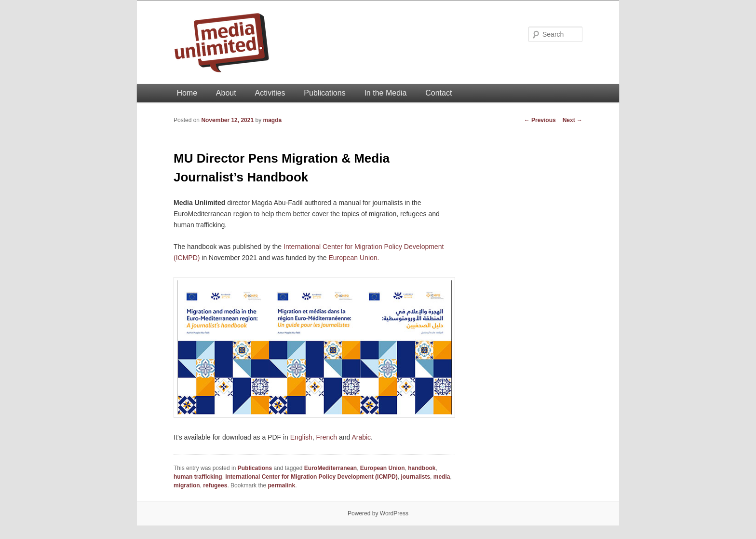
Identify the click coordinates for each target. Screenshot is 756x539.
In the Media (385, 93)
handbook (422, 468)
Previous (540, 120)
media (442, 477)
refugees (215, 485)
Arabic (361, 437)
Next (573, 120)
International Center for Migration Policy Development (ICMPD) (311, 477)
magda (272, 120)
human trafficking (198, 477)
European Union (383, 468)
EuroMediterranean (331, 468)
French (326, 437)
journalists (415, 477)
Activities (270, 93)
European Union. (354, 258)
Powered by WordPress (378, 513)
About (226, 93)
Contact (439, 93)
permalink (281, 485)
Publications (324, 93)
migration (187, 485)
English (301, 437)
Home (187, 93)
